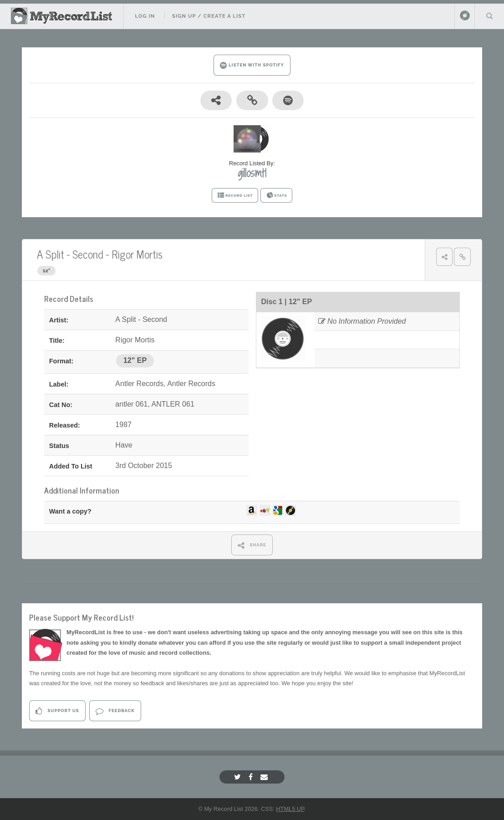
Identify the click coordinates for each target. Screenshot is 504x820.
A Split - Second (70, 254)
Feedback (115, 711)
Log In (145, 16)
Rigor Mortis (137, 254)
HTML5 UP (290, 809)
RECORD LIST (235, 195)
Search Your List (489, 15)
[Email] (265, 777)
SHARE (252, 545)
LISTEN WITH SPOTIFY (252, 65)
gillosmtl (252, 173)
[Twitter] (239, 777)
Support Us (57, 711)
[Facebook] (252, 777)
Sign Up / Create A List (209, 16)
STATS (277, 195)
